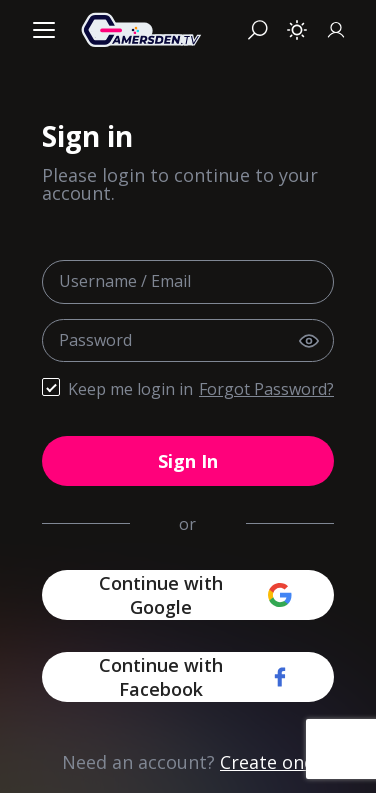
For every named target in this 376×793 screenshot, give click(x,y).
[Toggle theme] (297, 30)
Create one (267, 762)
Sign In (188, 461)
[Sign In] (336, 30)
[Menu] (44, 30)
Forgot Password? (266, 389)
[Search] (258, 30)
